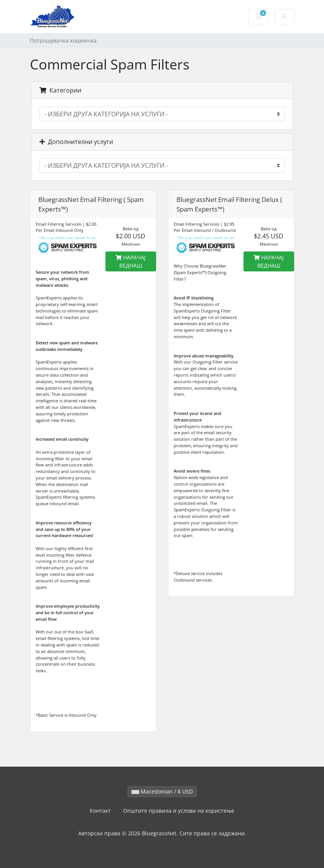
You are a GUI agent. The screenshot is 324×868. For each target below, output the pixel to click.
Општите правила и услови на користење (179, 811)
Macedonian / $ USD (162, 791)
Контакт (100, 811)
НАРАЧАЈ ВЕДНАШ (131, 261)
